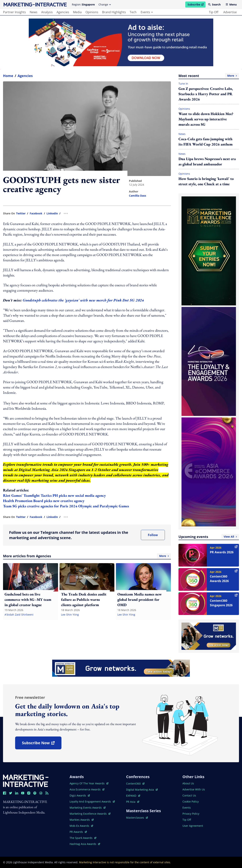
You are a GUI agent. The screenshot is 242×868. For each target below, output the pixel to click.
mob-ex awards (81, 826)
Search (214, 4)
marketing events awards (88, 808)
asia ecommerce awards (87, 789)
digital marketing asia (142, 790)
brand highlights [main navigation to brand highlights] (114, 12)
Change (105, 4)
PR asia (133, 802)
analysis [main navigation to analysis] (47, 12)
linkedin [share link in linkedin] (52, 213)
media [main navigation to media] (77, 12)
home (8, 76)
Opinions (184, 109)
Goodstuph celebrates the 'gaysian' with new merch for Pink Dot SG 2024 (83, 300)
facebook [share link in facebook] (36, 213)
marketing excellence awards (90, 814)
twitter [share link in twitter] (21, 213)
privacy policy (191, 814)
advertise (230, 12)
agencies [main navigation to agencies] (63, 12)
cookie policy (191, 801)
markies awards (82, 820)
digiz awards (80, 795)
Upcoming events (209, 537)
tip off (214, 12)
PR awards (78, 832)
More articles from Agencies (87, 556)
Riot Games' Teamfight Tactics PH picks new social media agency (54, 495)
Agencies (25, 76)
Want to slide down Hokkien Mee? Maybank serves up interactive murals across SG (206, 119)
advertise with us (194, 789)
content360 (135, 784)
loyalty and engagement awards (92, 801)
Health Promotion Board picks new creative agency (44, 501)
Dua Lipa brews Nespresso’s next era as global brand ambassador (207, 161)
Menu (231, 4)
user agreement (193, 826)
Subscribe (196, 5)
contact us (189, 795)
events (147, 12)
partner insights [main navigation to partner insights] (14, 12)
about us (188, 783)
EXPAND (133, 796)
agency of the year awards (89, 783)
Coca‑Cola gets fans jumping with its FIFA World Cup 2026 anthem (206, 142)
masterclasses (137, 818)
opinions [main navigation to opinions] (92, 12)
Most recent (209, 76)
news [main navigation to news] (34, 12)
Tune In (183, 84)
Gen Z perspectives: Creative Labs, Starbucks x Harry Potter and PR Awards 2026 (206, 94)
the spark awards (83, 838)
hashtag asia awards (85, 844)
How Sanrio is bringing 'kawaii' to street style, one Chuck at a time (206, 181)
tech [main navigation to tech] (133, 12)
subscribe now (42, 744)
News (182, 134)
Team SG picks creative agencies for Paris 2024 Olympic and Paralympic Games (66, 506)
